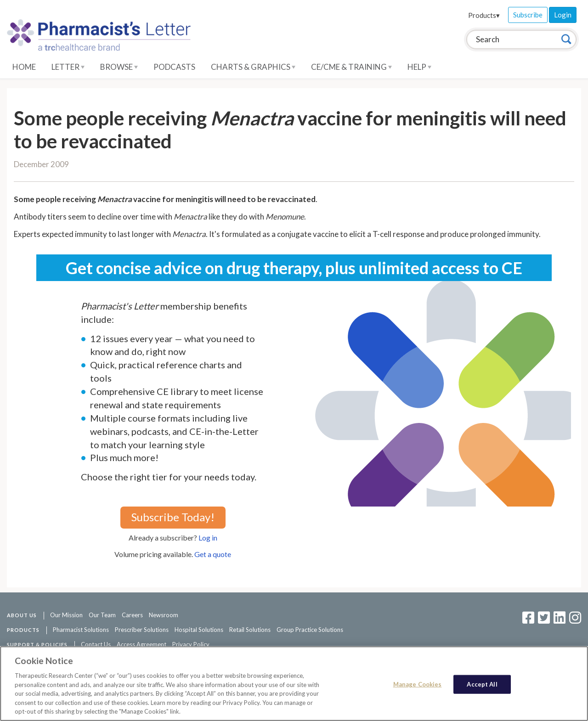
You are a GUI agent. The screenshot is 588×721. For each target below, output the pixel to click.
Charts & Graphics (253, 67)
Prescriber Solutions (142, 630)
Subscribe (528, 15)
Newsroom (164, 615)
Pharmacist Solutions (81, 630)
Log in (208, 538)
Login (563, 15)
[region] (294, 684)
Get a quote (213, 554)
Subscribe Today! (173, 517)
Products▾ (484, 15)
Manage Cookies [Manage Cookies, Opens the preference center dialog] (418, 684)
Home (24, 67)
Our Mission (66, 615)
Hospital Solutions (199, 630)
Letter (68, 67)
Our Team (102, 615)
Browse (119, 67)
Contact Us (96, 644)
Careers (132, 615)
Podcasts (174, 67)
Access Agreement (141, 644)
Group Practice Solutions (310, 630)
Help (419, 67)
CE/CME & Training (351, 67)
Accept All (482, 684)
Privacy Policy (191, 644)
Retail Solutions (250, 630)
